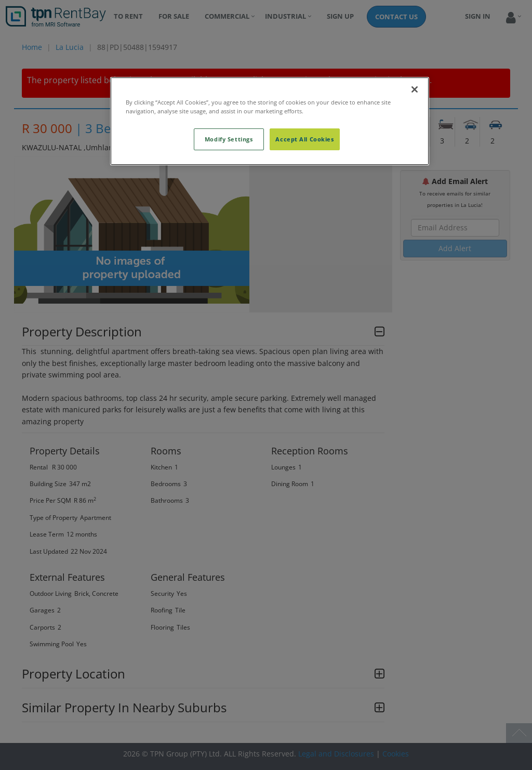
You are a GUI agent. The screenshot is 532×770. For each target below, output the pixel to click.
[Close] (415, 89)
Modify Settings (229, 139)
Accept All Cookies (304, 139)
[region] (270, 121)
